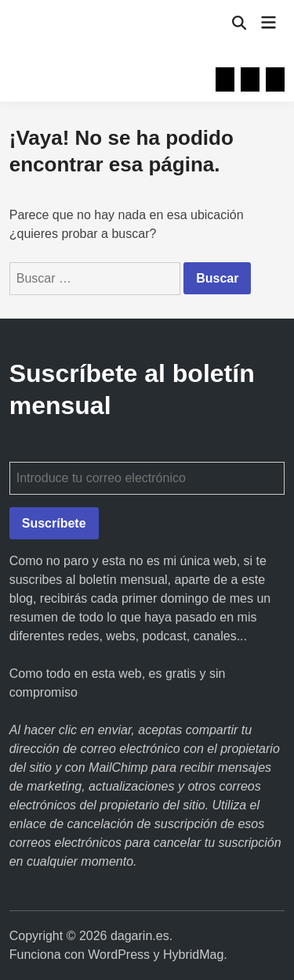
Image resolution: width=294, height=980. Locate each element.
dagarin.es (140, 936)
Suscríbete (54, 523)
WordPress (119, 955)
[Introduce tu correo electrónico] (147, 478)
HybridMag (193, 955)
